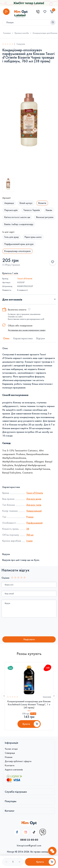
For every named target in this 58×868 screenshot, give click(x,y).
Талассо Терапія (32, 210)
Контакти (10, 765)
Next (54, 696)
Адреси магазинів (14, 770)
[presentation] (27, 627)
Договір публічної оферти (18, 761)
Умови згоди (11, 749)
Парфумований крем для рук (19, 244)
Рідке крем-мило (33, 237)
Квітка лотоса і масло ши (17, 217)
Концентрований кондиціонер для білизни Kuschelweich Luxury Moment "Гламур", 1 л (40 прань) (29, 705)
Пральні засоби (22, 33)
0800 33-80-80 (29, 840)
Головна (7, 33)
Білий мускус (26, 203)
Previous (4, 696)
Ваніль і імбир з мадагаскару (19, 224)
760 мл (30, 535)
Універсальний (34, 511)
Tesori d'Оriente (25, 279)
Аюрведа (9, 203)
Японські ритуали (45, 217)
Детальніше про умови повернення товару (27, 330)
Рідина (30, 517)
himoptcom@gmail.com (29, 846)
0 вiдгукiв (47, 697)
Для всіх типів (34, 505)
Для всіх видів (34, 499)
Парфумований (34, 523)
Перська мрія (11, 210)
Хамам (49, 210)
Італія (29, 541)
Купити (26, 724)
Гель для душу (12, 237)
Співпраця (10, 753)
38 (28, 529)
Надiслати (29, 639)
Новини (9, 757)
